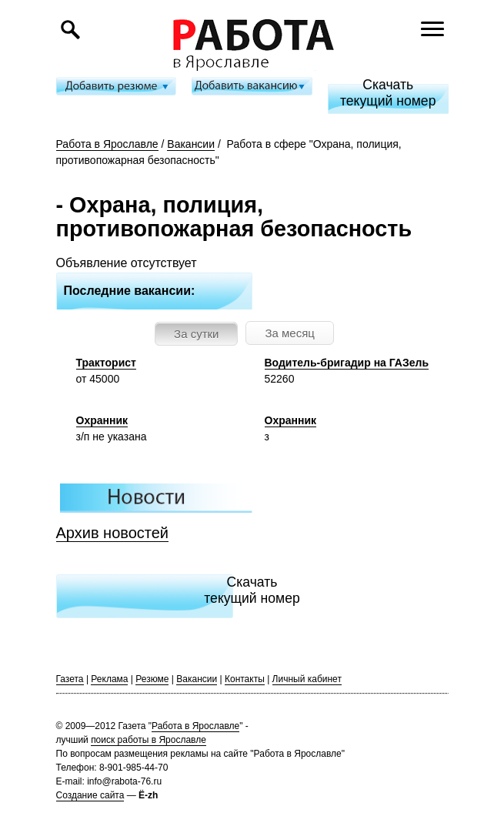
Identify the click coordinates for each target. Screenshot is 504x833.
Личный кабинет (307, 679)
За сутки (196, 334)
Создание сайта (90, 795)
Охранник (102, 420)
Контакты (245, 679)
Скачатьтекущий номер (388, 93)
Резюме (152, 679)
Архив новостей (113, 533)
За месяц (289, 333)
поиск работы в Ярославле (149, 740)
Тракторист (106, 363)
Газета (70, 679)
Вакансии (191, 144)
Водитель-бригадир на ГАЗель (347, 363)
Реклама (109, 679)
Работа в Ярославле (107, 144)
